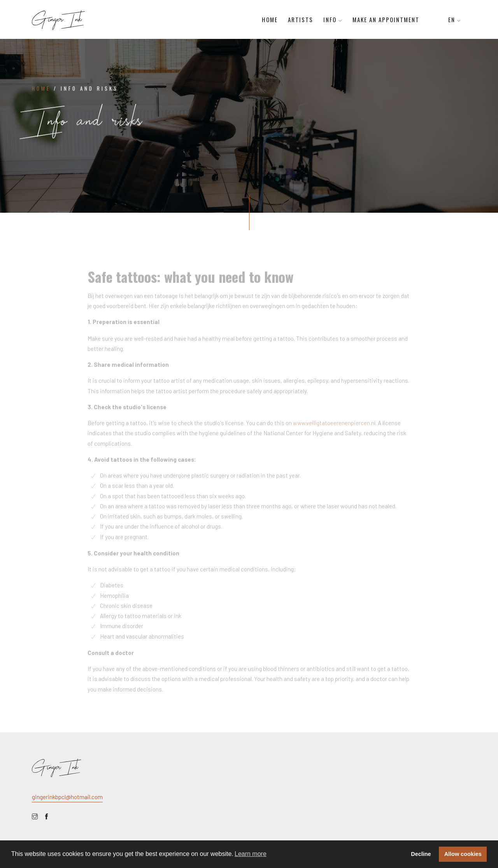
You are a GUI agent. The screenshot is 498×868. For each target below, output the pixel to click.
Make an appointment (386, 19)
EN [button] (455, 19)
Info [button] (333, 19)
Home (270, 19)
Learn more (251, 854)
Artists (301, 19)
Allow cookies (463, 854)
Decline (421, 854)
